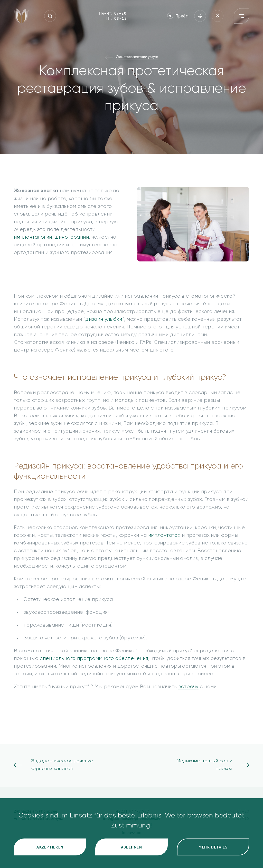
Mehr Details (213, 847)
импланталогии (33, 237)
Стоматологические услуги (137, 57)
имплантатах (164, 535)
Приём (182, 16)
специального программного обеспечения (94, 658)
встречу (188, 687)
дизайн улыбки (104, 319)
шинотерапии (72, 237)
